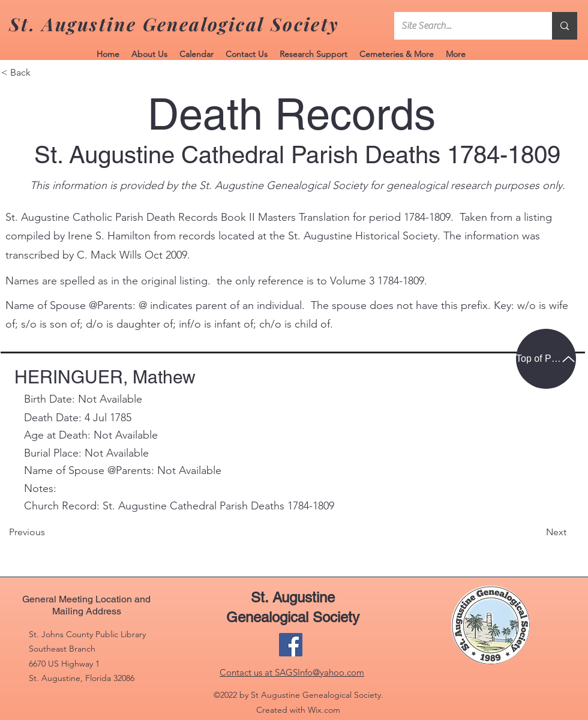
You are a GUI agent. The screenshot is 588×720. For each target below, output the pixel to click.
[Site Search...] (464, 26)
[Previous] (64, 533)
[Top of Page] (546, 359)
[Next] (536, 533)
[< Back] (41, 73)
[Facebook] (291, 645)
